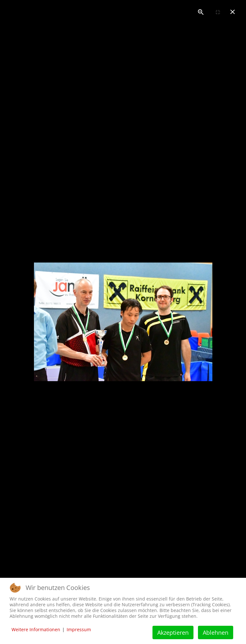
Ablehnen (216, 632)
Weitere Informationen (36, 629)
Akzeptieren (173, 632)
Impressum (79, 629)
